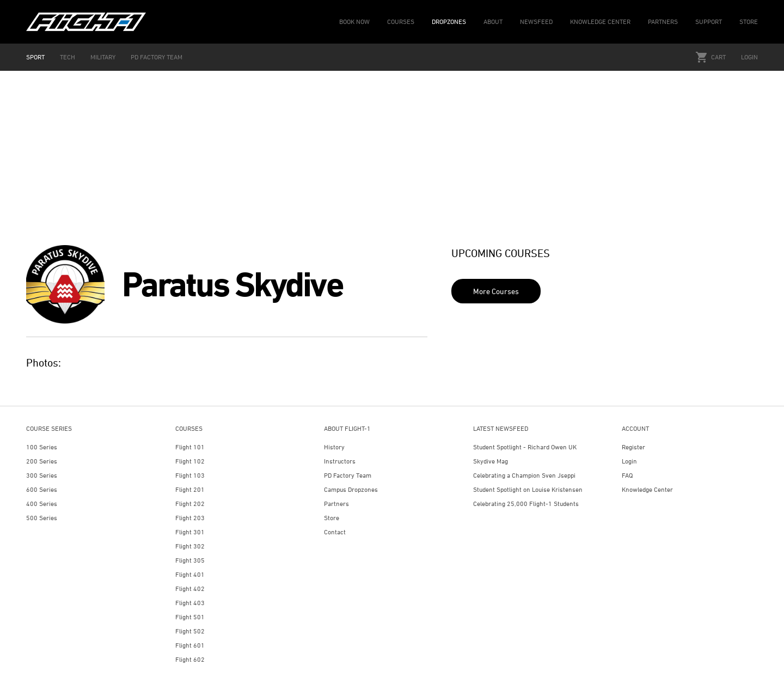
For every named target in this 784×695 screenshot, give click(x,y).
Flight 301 (190, 532)
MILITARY (103, 57)
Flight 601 (190, 645)
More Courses (496, 291)
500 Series (42, 518)
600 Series (42, 489)
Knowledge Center (647, 489)
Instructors (340, 461)
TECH (68, 57)
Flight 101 (190, 447)
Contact (335, 532)
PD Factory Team (348, 475)
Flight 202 (190, 504)
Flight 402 (190, 589)
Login (749, 57)
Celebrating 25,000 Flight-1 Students (526, 504)
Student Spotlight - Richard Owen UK (525, 447)
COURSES (401, 22)
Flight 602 (190, 659)
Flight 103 (190, 475)
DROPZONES (449, 22)
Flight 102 (190, 461)
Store (332, 518)
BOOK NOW (354, 22)
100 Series (42, 447)
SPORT (35, 57)
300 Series (42, 475)
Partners (336, 504)
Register (633, 447)
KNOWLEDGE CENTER (600, 22)
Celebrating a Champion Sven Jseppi (524, 475)
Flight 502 (190, 631)
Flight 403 (190, 603)
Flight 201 (190, 489)
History (334, 447)
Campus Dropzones (351, 489)
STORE (749, 22)
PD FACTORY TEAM (157, 57)
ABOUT (493, 22)
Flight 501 (190, 617)
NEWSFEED (536, 22)
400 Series (42, 504)
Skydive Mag (491, 461)
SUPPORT (709, 22)
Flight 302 (190, 546)
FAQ (627, 475)
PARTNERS (663, 22)
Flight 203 (190, 518)
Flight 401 (190, 574)
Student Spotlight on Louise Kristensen (528, 489)
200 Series (42, 461)
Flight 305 (190, 560)
